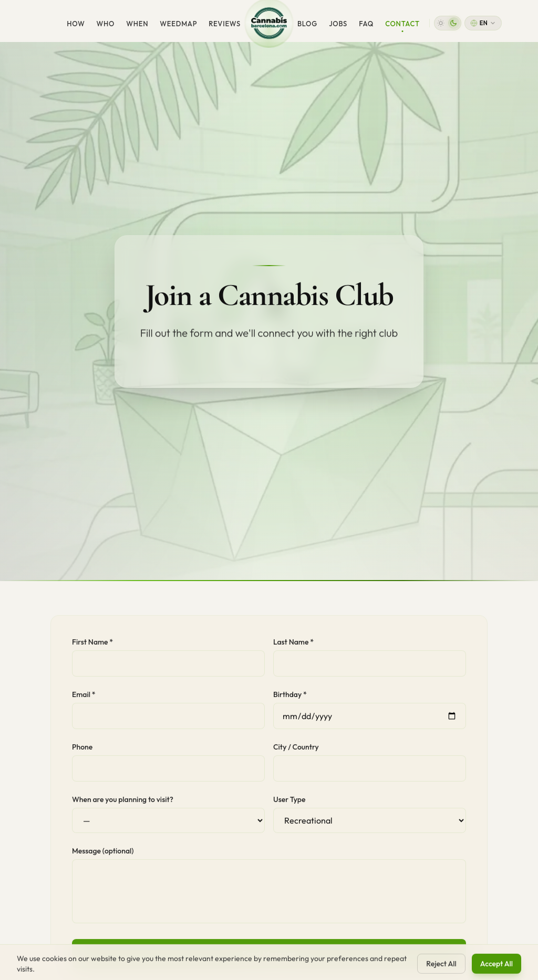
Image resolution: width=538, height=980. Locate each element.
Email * (84, 698)
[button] (448, 23)
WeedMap (178, 24)
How (76, 24)
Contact (402, 26)
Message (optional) (103, 855)
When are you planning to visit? (123, 803)
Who (105, 24)
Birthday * (290, 698)
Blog (307, 24)
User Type (289, 803)
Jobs (338, 24)
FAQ (366, 24)
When (137, 24)
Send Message (269, 957)
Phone (82, 751)
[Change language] (483, 23)
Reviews (225, 24)
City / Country (296, 751)
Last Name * (293, 646)
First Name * (92, 646)
